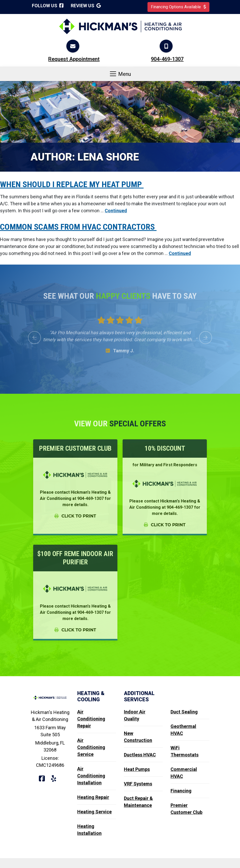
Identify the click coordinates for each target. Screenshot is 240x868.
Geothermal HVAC (183, 730)
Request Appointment (74, 59)
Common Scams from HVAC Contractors (78, 227)
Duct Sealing (184, 712)
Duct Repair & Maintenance (138, 802)
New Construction (138, 737)
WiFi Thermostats (185, 751)
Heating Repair (93, 797)
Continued (116, 211)
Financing (181, 791)
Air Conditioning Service (91, 747)
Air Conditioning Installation (91, 776)
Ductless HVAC (140, 755)
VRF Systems (138, 784)
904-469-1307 (167, 59)
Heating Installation (89, 830)
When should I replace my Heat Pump (72, 184)
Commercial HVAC (184, 773)
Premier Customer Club (186, 809)
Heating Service (94, 812)
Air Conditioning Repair (91, 719)
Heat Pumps (137, 769)
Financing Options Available (178, 7)
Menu (120, 74)
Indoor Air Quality (135, 715)
